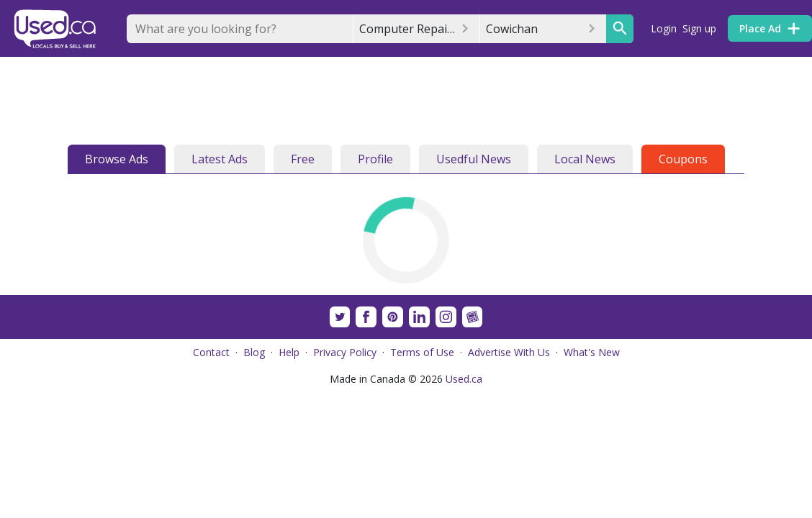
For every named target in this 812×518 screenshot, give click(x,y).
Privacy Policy (345, 352)
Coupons (683, 159)
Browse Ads (117, 159)
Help (289, 352)
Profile (375, 159)
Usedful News (474, 159)
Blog (254, 352)
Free (303, 159)
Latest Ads (220, 159)
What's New (592, 352)
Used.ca (464, 379)
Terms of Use (422, 352)
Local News (585, 159)
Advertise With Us (509, 352)
